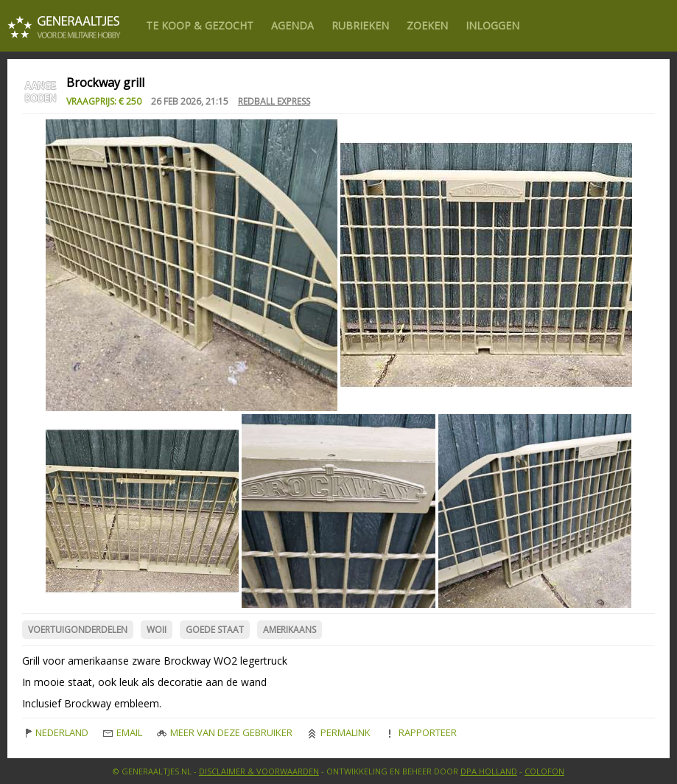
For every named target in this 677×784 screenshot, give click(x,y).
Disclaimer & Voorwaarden (259, 771)
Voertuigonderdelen (78, 630)
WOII (157, 630)
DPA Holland (489, 771)
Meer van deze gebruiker (225, 732)
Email (123, 732)
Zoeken (427, 25)
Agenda (292, 25)
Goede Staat (215, 630)
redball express (274, 101)
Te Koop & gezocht (200, 25)
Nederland (55, 732)
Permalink (339, 732)
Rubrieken (360, 25)
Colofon (544, 771)
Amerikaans (290, 630)
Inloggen (492, 25)
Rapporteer (421, 732)
